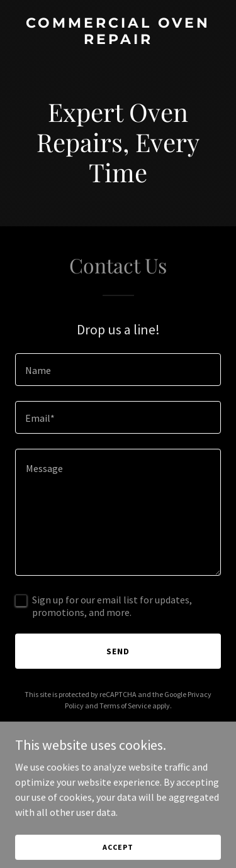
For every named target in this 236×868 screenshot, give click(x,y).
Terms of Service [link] (125, 706)
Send (118, 651)
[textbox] (118, 370)
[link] (118, 40)
